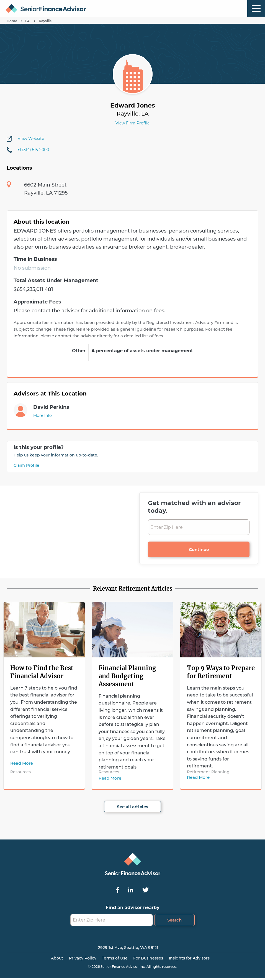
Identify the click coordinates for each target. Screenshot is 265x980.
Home (12, 21)
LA (28, 21)
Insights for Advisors (189, 958)
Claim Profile (26, 465)
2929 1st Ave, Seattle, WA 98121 (128, 948)
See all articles (132, 807)
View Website (31, 139)
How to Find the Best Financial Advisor (42, 672)
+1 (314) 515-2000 (33, 150)
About (57, 958)
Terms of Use (115, 958)
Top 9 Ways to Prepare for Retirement (221, 672)
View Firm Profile (132, 123)
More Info (43, 415)
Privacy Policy (83, 958)
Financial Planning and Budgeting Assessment (127, 676)
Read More (22, 763)
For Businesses (148, 958)
